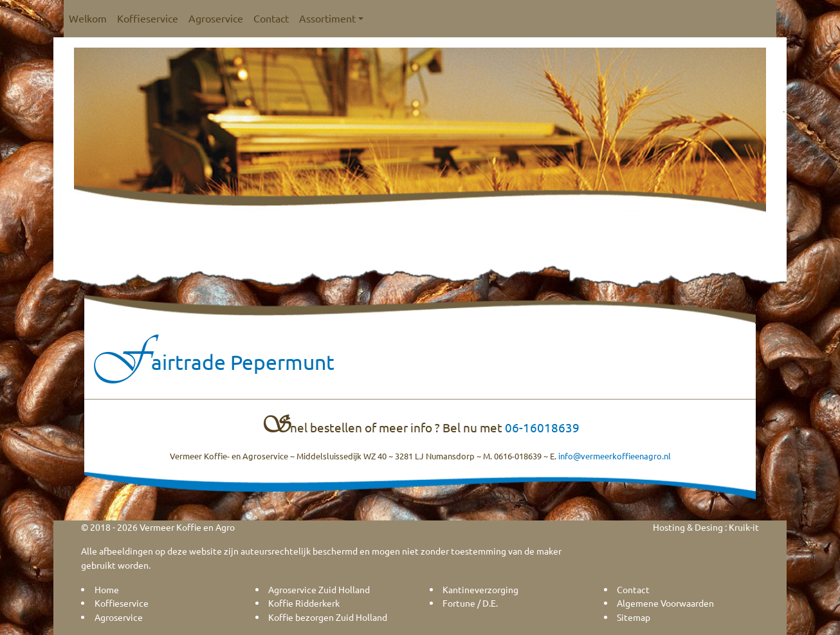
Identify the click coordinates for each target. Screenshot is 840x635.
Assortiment (331, 18)
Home (107, 589)
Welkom (88, 18)
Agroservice (216, 18)
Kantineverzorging (480, 589)
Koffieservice (148, 18)
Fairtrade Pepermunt (214, 362)
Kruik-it (744, 527)
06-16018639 (542, 427)
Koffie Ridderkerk (304, 603)
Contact (271, 18)
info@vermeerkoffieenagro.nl (615, 456)
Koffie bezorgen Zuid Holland (328, 617)
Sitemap (634, 617)
